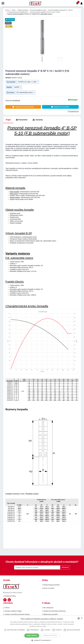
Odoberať (65, 567)
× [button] (82, 618)
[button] (42, 640)
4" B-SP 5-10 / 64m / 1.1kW (27, 82)
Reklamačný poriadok (51, 614)
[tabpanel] (42, 59)
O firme (7, 608)
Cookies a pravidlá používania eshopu (17, 614)
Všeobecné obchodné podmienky (54, 611)
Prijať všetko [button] (32, 636)
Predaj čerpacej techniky (52, 585)
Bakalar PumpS (17, 78)
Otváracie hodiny (10, 596)
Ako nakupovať (48, 608)
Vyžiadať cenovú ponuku (23, 107)
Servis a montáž (49, 588)
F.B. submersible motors (25, 92)
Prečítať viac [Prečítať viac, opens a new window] (51, 626)
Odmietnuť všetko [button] (50, 636)
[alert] (42, 630)
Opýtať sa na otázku (60, 107)
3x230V (17, 87)
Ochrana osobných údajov (13, 611)
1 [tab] (42, 63)
